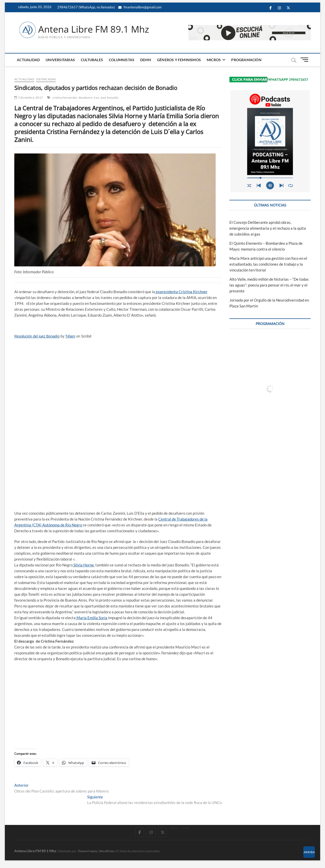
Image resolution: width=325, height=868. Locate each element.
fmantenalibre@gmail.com (140, 7)
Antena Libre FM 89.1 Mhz (94, 29)
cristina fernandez (65, 98)
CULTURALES (92, 60)
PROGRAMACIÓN (246, 60)
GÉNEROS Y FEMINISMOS (179, 60)
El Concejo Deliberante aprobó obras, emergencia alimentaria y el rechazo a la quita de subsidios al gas (268, 228)
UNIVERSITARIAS (60, 60)
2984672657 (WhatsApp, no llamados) (86, 7)
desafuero (86, 98)
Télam (70, 336)
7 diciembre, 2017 (29, 98)
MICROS (214, 60)
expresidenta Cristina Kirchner (181, 292)
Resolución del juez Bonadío (37, 336)
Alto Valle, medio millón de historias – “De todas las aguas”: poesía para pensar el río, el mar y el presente (269, 285)
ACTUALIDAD (28, 60)
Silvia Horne (83, 565)
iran (97, 98)
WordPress (107, 851)
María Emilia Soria (92, 618)
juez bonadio (110, 98)
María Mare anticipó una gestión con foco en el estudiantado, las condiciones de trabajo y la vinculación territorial (268, 264)
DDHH (146, 60)
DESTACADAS (46, 79)
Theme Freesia (87, 851)
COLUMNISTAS (122, 60)
